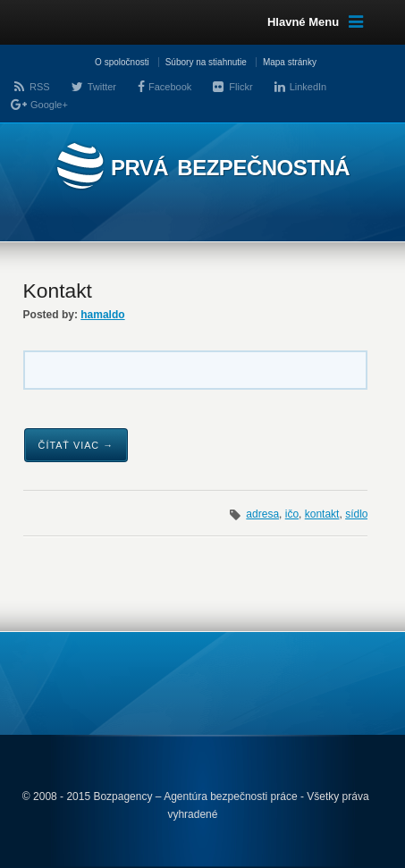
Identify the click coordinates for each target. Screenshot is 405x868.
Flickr (240, 87)
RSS (40, 87)
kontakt (322, 514)
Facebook (170, 87)
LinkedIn (308, 87)
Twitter (102, 87)
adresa (262, 514)
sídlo (356, 514)
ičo (292, 514)
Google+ (49, 105)
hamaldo (102, 315)
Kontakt (58, 291)
